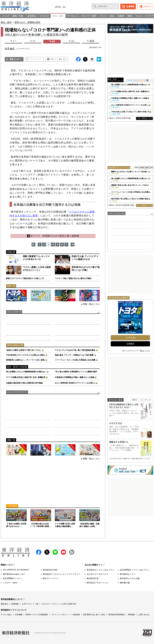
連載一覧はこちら (91, 459)
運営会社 (4, 604)
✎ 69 (71, 41)
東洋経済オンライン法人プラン (101, 570)
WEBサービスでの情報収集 (37, 615)
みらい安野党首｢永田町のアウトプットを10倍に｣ (75, 383)
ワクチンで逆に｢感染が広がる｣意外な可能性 (73, 278)
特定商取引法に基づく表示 (94, 615)
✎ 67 (33, 41)
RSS (72, 552)
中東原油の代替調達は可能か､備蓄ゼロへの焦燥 (75, 377)
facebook (39, 552)
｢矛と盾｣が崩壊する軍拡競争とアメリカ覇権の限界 (76, 372)
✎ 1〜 (13, 41)
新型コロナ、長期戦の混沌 (27, 22)
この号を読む (130, 338)
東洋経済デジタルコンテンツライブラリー (62, 574)
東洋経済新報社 (16, 633)
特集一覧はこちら (91, 304)
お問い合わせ (144, 615)
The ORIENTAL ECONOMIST (16, 570)
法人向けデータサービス (98, 574)
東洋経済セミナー (128, 574)
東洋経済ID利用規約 (116, 615)
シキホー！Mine (10, 583)
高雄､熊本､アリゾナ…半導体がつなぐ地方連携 (74, 355)
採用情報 (15, 604)
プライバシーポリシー (60, 615)
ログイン (148, 6)
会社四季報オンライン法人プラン (135, 570)
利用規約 (132, 615)
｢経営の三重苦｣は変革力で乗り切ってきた (23, 350)
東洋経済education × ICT (14, 574)
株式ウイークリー (51, 578)
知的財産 (76, 615)
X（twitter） (47, 552)
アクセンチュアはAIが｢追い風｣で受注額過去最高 (75, 350)
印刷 (52, 59)
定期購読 (130, 344)
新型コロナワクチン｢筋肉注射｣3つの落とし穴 (25, 278)
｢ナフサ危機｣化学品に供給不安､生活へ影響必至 (26, 377)
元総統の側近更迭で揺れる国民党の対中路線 (24, 383)
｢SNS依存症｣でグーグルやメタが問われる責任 (25, 355)
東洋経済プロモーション (98, 583)
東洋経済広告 (93, 578)
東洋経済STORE (50, 570)
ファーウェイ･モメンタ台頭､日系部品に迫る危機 (75, 360)
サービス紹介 (6, 615)
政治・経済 (6, 22)
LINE (55, 552)
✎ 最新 (91, 41)
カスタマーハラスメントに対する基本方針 (59, 604)
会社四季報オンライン (13, 578)
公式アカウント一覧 (30, 604)
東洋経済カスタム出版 (130, 578)
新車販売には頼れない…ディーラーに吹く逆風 (25, 360)
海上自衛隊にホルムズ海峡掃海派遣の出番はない (26, 372)
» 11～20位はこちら (144, 205)
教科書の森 (125, 583)
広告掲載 (19, 615)
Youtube (63, 552)
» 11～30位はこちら (144, 118)
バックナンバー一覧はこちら (137, 351)
